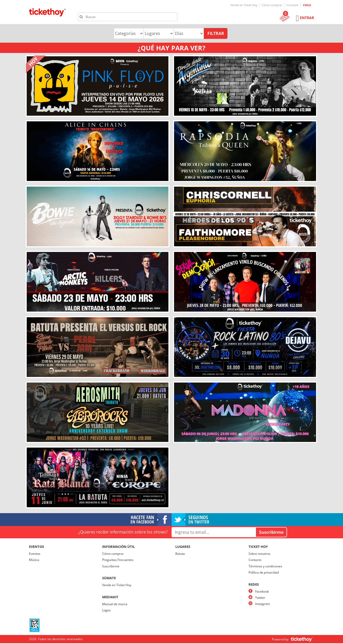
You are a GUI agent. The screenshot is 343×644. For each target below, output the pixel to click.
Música (34, 560)
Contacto (293, 5)
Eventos (35, 554)
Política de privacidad (264, 572)
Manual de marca (115, 604)
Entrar (307, 18)
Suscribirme (111, 566)
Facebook (262, 591)
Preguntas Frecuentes (118, 560)
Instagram (263, 604)
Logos (106, 610)
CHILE (307, 5)
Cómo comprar (272, 5)
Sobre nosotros (259, 554)
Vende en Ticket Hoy (244, 5)
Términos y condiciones (265, 566)
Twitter (260, 598)
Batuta (180, 554)
